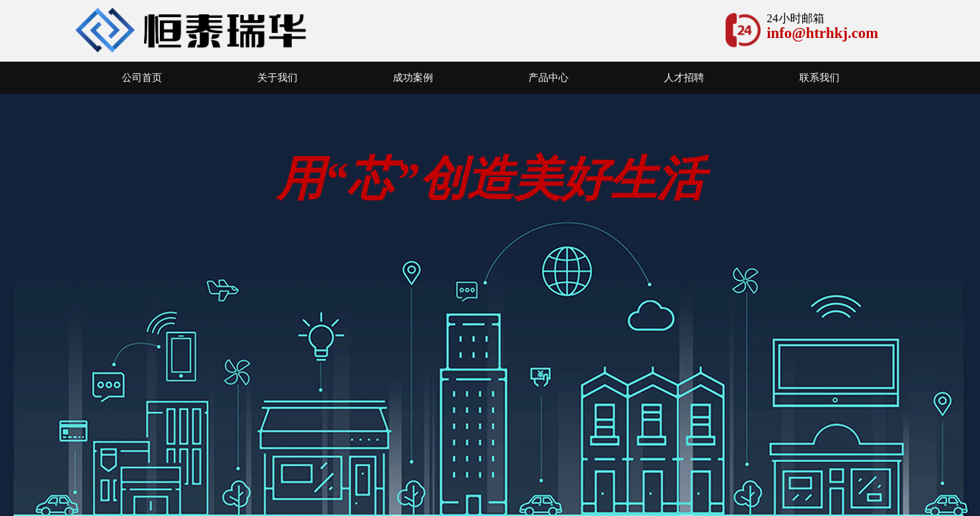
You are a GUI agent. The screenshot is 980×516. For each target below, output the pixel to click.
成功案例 (413, 78)
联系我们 (819, 78)
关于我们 (277, 78)
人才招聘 (684, 78)
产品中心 (548, 78)
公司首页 (142, 78)
